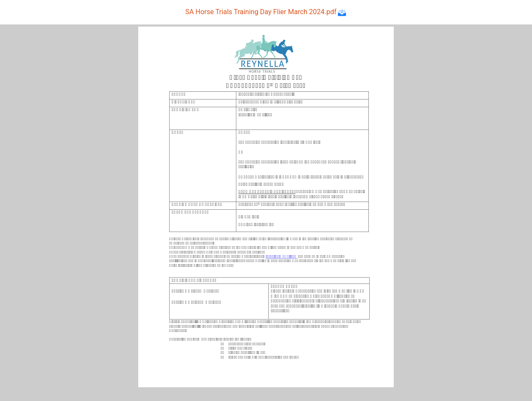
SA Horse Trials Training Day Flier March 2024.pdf (266, 12)
